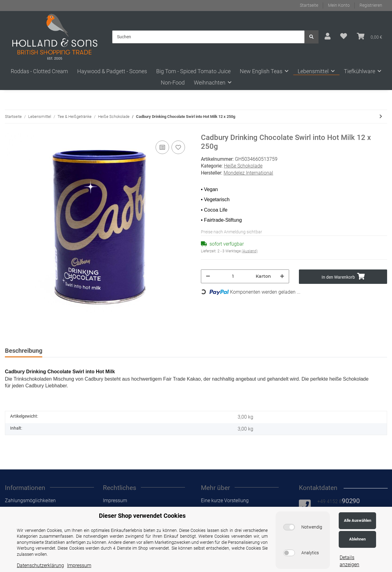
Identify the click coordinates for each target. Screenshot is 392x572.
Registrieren (371, 5)
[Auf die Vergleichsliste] (162, 147)
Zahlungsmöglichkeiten (30, 500)
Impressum (115, 500)
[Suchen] (208, 37)
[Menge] (233, 276)
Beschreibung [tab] (24, 351)
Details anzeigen (349, 561)
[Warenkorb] (369, 37)
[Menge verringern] (208, 276)
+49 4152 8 (339, 501)
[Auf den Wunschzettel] (178, 147)
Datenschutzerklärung (40, 565)
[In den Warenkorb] (343, 277)
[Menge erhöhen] (282, 276)
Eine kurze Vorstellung (225, 500)
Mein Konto (339, 5)
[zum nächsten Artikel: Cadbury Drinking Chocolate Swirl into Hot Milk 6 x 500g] (381, 117)
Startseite (309, 5)
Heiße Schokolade (243, 166)
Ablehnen (357, 539)
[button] (328, 37)
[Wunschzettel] (344, 37)
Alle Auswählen (358, 520)
